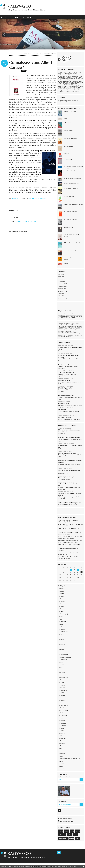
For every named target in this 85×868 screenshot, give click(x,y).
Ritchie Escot (75, 314)
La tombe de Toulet (64, 380)
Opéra (62, 682)
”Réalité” (61, 549)
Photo (62, 693)
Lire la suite (80, 102)
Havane (62, 637)
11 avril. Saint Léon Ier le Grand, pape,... (69, 536)
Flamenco (63, 629)
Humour (62, 647)
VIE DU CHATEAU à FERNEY (70, 542)
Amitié (62, 594)
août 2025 (61, 293)
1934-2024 (61, 545)
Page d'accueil (39, 54)
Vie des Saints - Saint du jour (66, 538)
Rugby (62, 731)
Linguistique (64, 660)
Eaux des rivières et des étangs (67, 520)
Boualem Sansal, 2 (64, 403)
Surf (61, 748)
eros (61, 616)
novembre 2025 (63, 286)
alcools (62, 588)
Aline (60, 438)
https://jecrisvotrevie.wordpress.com (69, 91)
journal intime (63, 839)
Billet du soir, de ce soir (66, 396)
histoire (62, 639)
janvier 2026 (62, 281)
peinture (62, 687)
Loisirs (62, 665)
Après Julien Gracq (63, 316)
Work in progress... (65, 769)
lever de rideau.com (66, 657)
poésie (66, 831)
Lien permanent (15, 199)
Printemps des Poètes (65, 365)
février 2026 (62, 279)
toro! (62, 756)
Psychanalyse (64, 710)
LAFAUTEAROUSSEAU (77, 530)
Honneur (63, 642)
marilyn (69, 835)
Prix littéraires (64, 705)
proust (61, 831)
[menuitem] (5, 17)
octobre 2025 (62, 289)
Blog (61, 604)
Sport (62, 746)
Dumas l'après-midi (29, 54)
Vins (61, 761)
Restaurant (63, 726)
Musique (62, 672)
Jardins (62, 649)
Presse (62, 703)
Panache (62, 685)
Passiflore (79, 315)
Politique (63, 700)
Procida (62, 708)
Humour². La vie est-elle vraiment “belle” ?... (70, 553)
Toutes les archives (64, 299)
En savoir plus (73, 867)
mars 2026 (61, 277)
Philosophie (43, 199)
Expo (62, 624)
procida (78, 831)
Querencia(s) (64, 715)
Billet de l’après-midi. (65, 388)
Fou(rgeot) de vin (71, 315)
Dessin (62, 611)
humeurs (34, 199)
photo (78, 839)
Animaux (62, 599)
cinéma (62, 606)
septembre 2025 (63, 291)
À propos (27, 17)
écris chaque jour (65, 614)
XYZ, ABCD (63, 554)
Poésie (62, 698)
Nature (62, 675)
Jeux (61, 652)
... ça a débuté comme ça (66, 373)
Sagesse (62, 733)
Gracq (62, 634)
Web (61, 766)
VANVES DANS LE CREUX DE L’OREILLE (69, 524)
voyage (75, 835)
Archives (15, 17)
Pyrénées (63, 713)
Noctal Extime (64, 677)
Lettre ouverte (64, 655)
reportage (63, 723)
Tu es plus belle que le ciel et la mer (70, 759)
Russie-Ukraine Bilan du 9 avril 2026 (68, 557)
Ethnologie (63, 622)
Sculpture (63, 738)
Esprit (30, 199)
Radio (62, 718)
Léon (60, 430)
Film (61, 627)
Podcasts (63, 695)
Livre (38, 199)
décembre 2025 (63, 284)
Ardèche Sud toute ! (51, 54)
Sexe (61, 741)
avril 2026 (61, 274)
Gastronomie (64, 632)
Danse (62, 609)
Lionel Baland (67, 534)
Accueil (4, 17)
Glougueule (62, 315)
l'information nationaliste (65, 558)
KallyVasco (19, 6)
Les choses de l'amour (65, 417)
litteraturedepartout (64, 522)
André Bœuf (62, 445)
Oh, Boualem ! (63, 410)
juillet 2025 (61, 296)
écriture (71, 839)
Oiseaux (62, 680)
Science (62, 736)
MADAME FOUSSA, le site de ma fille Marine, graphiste (70, 317)
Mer (61, 667)
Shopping (63, 743)
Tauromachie (64, 751)
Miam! (62, 670)
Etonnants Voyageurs (64, 314)
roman (62, 728)
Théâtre (62, 754)
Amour (62, 596)
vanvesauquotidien (64, 526)
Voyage (62, 764)
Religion (62, 721)
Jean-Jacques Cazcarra (65, 461)
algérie (62, 591)
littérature (62, 835)
